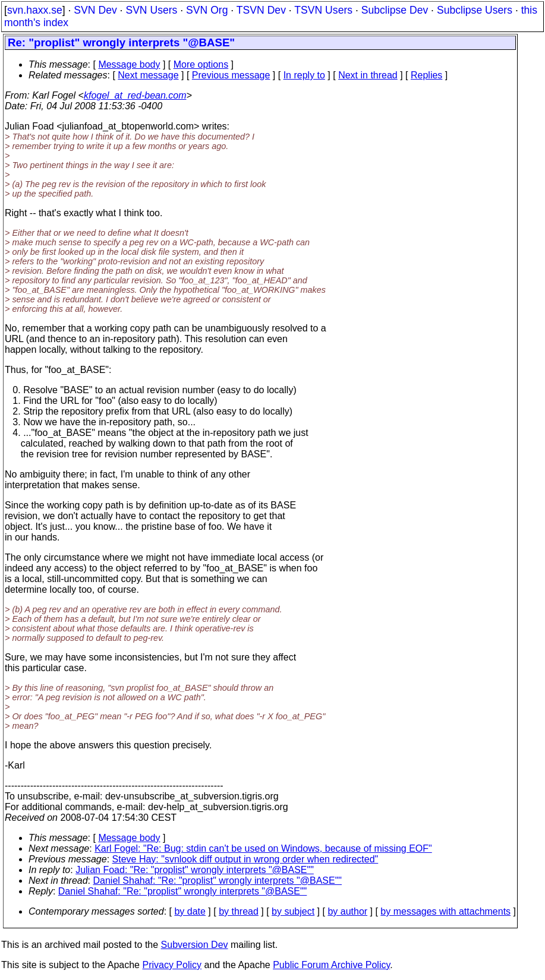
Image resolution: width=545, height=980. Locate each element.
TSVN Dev (261, 10)
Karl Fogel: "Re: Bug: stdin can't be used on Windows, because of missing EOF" (263, 848)
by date (190, 911)
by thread (239, 911)
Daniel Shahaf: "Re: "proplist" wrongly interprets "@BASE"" (218, 881)
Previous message (231, 75)
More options (201, 64)
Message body (129, 64)
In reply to (304, 75)
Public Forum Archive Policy (331, 965)
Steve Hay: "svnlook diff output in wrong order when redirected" (245, 859)
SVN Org (207, 10)
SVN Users (151, 10)
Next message (148, 75)
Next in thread (368, 75)
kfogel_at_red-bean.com (135, 95)
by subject (293, 911)
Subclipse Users (475, 10)
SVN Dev (95, 10)
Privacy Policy (172, 965)
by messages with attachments (445, 911)
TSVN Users (323, 10)
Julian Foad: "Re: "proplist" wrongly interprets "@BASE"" (195, 870)
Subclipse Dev (395, 10)
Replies (426, 75)
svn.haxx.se (35, 10)
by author (347, 911)
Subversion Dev (195, 945)
